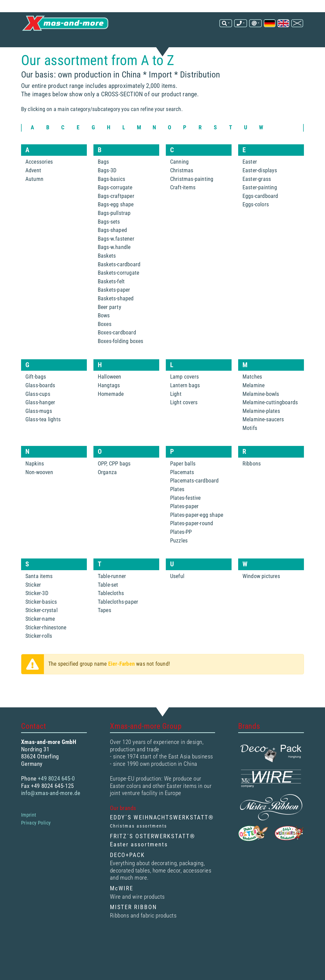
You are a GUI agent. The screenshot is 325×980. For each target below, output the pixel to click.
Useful (177, 594)
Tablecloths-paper (118, 619)
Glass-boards (40, 403)
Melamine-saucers (263, 437)
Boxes (105, 342)
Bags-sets (109, 239)
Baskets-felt (111, 299)
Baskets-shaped (116, 316)
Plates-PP (181, 549)
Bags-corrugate (115, 205)
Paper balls (183, 481)
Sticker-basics (41, 619)
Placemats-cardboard (194, 498)
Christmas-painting (192, 197)
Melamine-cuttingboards (270, 420)
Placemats (182, 490)
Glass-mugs (39, 429)
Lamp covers (184, 394)
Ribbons (252, 481)
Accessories (39, 180)
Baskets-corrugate (118, 290)
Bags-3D (107, 188)
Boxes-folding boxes (121, 359)
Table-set (108, 602)
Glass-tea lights (43, 437)
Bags (103, 180)
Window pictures (261, 594)
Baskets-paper (114, 307)
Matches (252, 394)
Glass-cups (38, 411)
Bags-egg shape (116, 222)
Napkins (35, 481)
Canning (179, 180)
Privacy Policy (36, 840)
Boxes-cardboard (117, 350)
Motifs (250, 446)
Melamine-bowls (261, 411)
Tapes (104, 628)
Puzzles (179, 558)
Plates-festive (185, 515)
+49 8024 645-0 (259, 13)
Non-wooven (39, 490)
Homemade (111, 411)
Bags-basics (111, 197)
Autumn (34, 197)
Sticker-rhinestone (46, 645)
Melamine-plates (261, 429)
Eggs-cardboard (260, 214)
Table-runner (112, 594)
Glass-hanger (40, 420)
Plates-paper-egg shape (197, 532)
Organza (107, 490)
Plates (177, 507)
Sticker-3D (37, 611)
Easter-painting (260, 205)
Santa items (39, 594)
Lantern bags (185, 403)
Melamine (254, 403)
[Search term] (151, 16)
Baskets (107, 273)
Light (176, 411)
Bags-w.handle (114, 265)
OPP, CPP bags (114, 481)
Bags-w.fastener (116, 256)
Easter (250, 180)
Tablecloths (111, 611)
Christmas (182, 188)
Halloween (110, 394)
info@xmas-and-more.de (250, 18)
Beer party (109, 325)
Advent (33, 188)
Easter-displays (260, 188)
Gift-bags (36, 394)
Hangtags (109, 403)
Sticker (33, 602)
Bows (104, 333)
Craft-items (183, 205)
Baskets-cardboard (119, 282)
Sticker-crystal (42, 628)
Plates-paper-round (192, 541)
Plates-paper (184, 524)
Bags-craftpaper (116, 214)
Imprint (29, 832)
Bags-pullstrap (114, 231)
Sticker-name (40, 636)
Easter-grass (257, 197)
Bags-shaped (112, 248)
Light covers (184, 420)
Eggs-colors (256, 222)
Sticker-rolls (39, 653)
